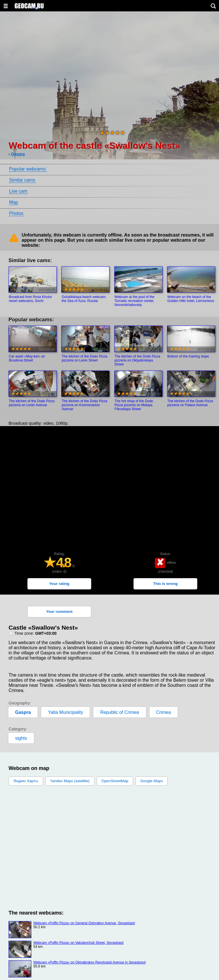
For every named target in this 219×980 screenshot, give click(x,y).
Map (14, 202)
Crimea (164, 712)
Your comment (59, 612)
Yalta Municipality (65, 712)
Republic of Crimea (119, 712)
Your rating (59, 584)
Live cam (18, 191)
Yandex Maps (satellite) (70, 781)
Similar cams (22, 180)
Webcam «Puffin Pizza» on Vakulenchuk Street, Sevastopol (78, 943)
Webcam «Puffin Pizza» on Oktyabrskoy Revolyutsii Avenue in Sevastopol (90, 962)
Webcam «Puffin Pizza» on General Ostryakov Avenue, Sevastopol (84, 923)
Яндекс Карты (26, 781)
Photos (16, 213)
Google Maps (152, 781)
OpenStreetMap (115, 781)
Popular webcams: (28, 169)
